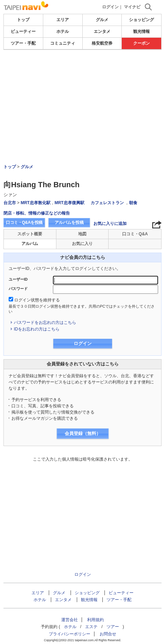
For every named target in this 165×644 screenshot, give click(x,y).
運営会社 (70, 620)
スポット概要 (30, 234)
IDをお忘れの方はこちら (37, 329)
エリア (63, 20)
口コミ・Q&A (135, 234)
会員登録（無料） (83, 433)
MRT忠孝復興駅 (70, 203)
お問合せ (108, 634)
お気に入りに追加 (110, 224)
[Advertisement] (82, 88)
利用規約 (95, 620)
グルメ (102, 20)
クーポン (141, 43)
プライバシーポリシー (70, 634)
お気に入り (82, 244)
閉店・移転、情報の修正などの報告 (37, 213)
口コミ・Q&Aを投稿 (24, 223)
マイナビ (132, 7)
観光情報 (141, 31)
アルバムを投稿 (69, 223)
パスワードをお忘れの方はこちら (45, 323)
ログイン (110, 7)
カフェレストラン (107, 203)
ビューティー (23, 31)
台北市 (10, 203)
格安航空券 (102, 43)
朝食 (133, 203)
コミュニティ (63, 43)
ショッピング (141, 20)
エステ (91, 627)
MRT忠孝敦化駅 (36, 203)
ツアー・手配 (23, 43)
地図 (82, 234)
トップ (23, 20)
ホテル (63, 31)
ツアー (113, 627)
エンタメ (102, 31)
